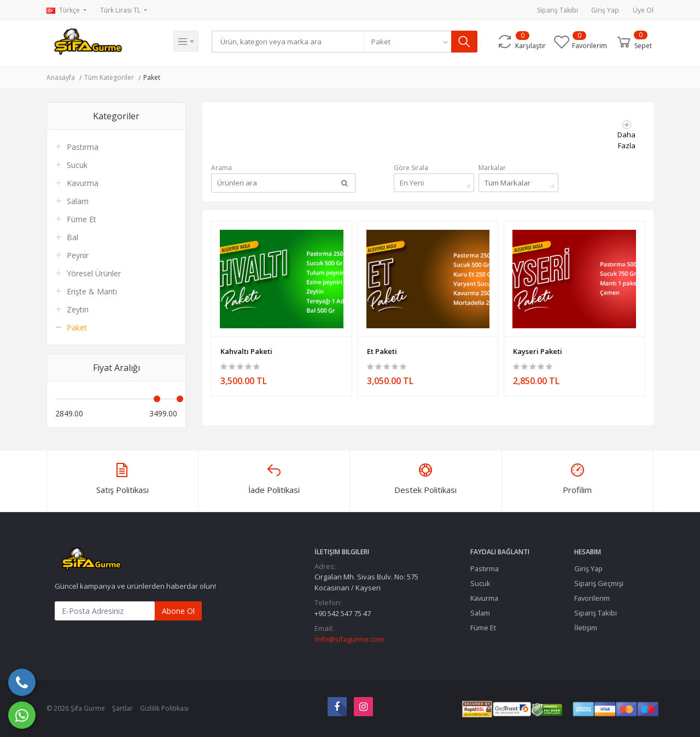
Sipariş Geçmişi (599, 583)
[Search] (289, 42)
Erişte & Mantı (92, 291)
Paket (152, 77)
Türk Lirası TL (121, 10)
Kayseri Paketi (538, 348)
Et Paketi (382, 348)
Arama (221, 168)
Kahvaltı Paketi (246, 348)
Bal (72, 237)
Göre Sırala (411, 168)
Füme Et (81, 219)
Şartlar (122, 708)
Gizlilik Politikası (164, 708)
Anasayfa (61, 77)
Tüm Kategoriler (109, 77)
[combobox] (410, 42)
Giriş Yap (605, 10)
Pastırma (83, 147)
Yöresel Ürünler (94, 273)
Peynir (78, 255)
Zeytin (78, 309)
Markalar (492, 168)
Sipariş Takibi (558, 10)
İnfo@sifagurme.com (349, 639)
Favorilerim (592, 598)
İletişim (586, 628)
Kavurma (83, 183)
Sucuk (77, 165)
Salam (78, 201)
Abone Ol (178, 611)
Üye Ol (643, 10)
